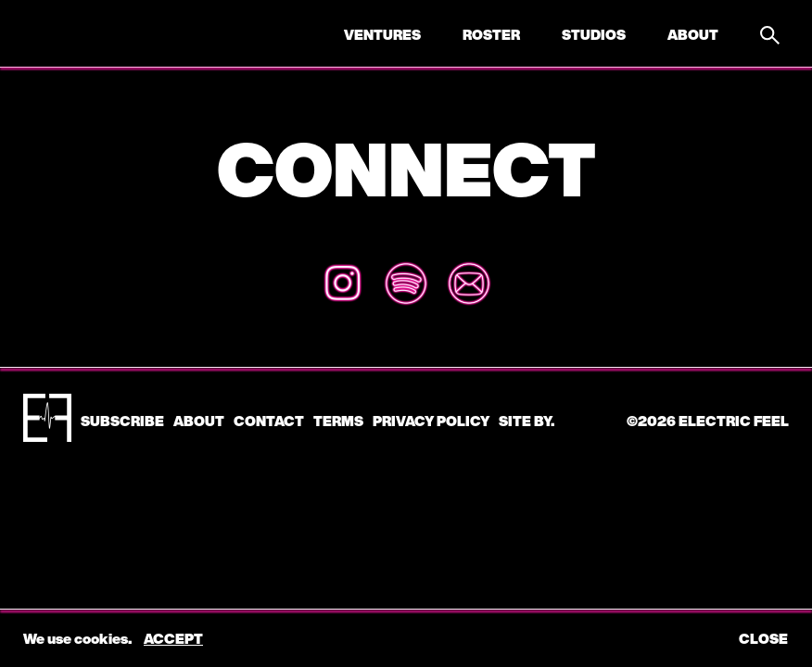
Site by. (527, 421)
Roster (491, 34)
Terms (338, 421)
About (693, 34)
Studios (594, 34)
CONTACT (269, 421)
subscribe (122, 421)
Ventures (382, 34)
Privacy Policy (431, 421)
